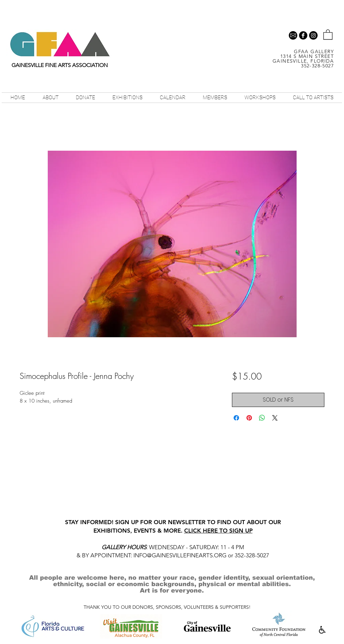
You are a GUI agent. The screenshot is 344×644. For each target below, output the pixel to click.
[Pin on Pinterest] (249, 418)
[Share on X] (275, 418)
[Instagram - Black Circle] (313, 35)
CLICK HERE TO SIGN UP (218, 531)
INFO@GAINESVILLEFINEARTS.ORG (180, 555)
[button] (328, 34)
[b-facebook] (303, 35)
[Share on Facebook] (236, 418)
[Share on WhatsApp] (262, 418)
